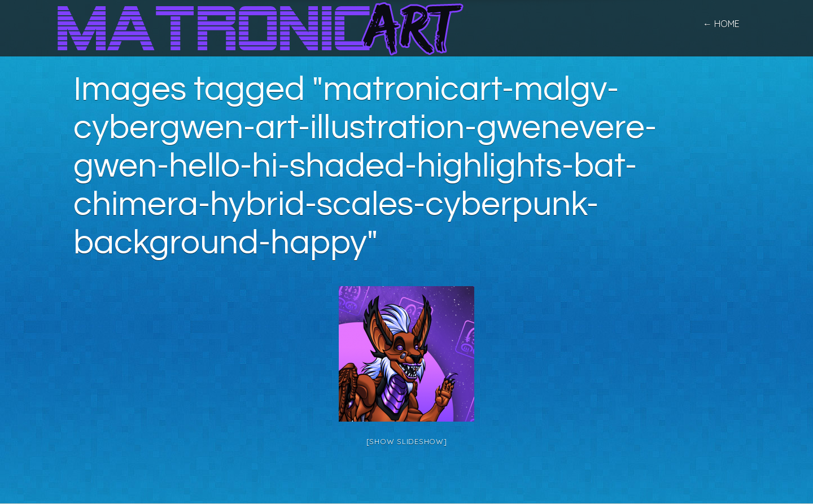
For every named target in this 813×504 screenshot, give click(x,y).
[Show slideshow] (407, 441)
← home (721, 24)
